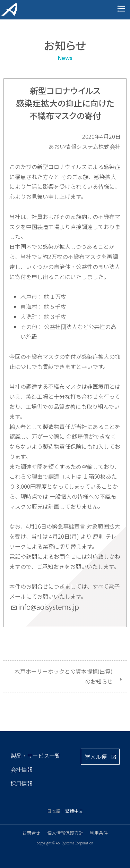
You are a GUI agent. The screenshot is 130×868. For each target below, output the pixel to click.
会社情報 (21, 769)
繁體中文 (74, 811)
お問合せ (31, 833)
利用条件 (99, 833)
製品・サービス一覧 (35, 756)
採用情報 (21, 783)
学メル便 (96, 757)
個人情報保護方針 (65, 833)
